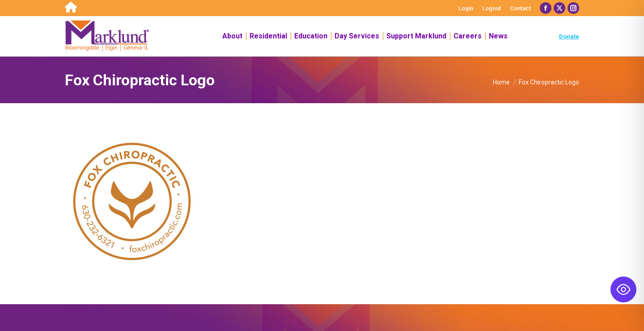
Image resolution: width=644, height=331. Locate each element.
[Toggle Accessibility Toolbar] (623, 289)
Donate (569, 36)
